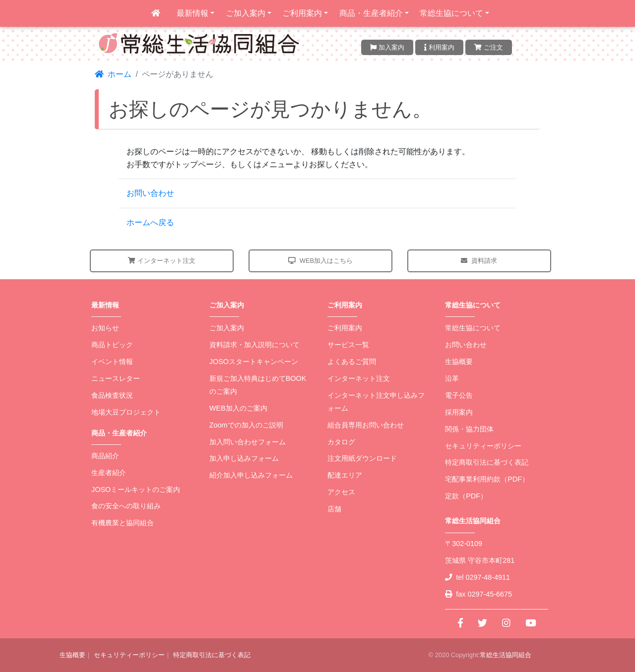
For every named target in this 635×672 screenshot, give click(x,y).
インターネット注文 (162, 261)
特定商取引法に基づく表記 (487, 462)
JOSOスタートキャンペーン (254, 362)
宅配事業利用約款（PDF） (487, 479)
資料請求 (479, 261)
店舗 (334, 509)
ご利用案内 (302, 13)
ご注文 (489, 47)
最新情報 (192, 13)
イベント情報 (112, 362)
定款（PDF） (466, 496)
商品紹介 (105, 456)
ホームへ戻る (150, 222)
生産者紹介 (109, 473)
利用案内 (439, 47)
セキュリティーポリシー (483, 446)
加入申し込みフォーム (244, 458)
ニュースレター (116, 378)
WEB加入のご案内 (238, 408)
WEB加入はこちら (321, 261)
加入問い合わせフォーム (248, 442)
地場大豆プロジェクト (126, 412)
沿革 (452, 378)
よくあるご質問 (352, 362)
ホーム (113, 74)
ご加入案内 (246, 13)
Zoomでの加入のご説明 (246, 425)
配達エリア (345, 475)
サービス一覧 (348, 345)
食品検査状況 (112, 395)
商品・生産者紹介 (371, 13)
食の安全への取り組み (126, 506)
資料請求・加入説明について (254, 345)
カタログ (341, 442)
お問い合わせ (150, 193)
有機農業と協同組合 (123, 523)
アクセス (341, 492)
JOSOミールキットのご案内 (136, 489)
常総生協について (451, 13)
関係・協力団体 (469, 429)
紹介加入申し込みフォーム (251, 475)
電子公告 (459, 395)
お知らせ (105, 328)
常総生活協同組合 (506, 655)
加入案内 (387, 47)
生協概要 (459, 362)
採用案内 (459, 412)
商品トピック (112, 345)
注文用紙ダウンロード (362, 458)
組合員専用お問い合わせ (366, 425)
